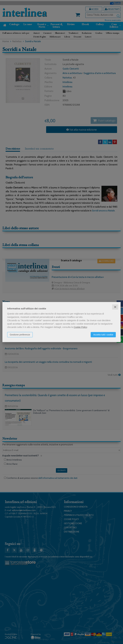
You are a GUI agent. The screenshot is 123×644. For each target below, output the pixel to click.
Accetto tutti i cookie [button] (103, 334)
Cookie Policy (80, 327)
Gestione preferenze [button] (20, 334)
